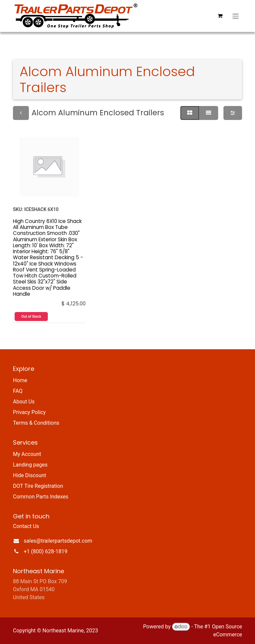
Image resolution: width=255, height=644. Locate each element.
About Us (24, 402)
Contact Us (26, 526)
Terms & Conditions (36, 423)
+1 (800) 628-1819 (46, 551)
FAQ (18, 391)
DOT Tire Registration (38, 486)
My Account (27, 454)
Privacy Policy (29, 412)
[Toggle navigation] (236, 16)
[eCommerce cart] (220, 16)
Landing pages (30, 465)
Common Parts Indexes (41, 497)
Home (20, 380)
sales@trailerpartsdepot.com (58, 541)
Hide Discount (30, 475)
